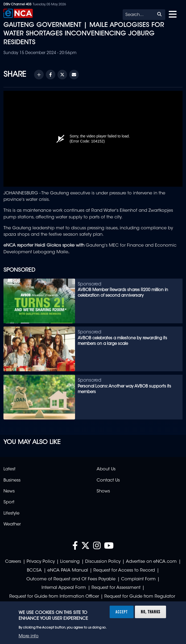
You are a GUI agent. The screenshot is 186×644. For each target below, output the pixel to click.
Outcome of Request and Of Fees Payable (71, 579)
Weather (12, 524)
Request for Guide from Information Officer (54, 597)
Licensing (70, 562)
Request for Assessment (116, 588)
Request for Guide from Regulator (140, 597)
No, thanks (150, 612)
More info (29, 636)
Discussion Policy (103, 562)
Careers (13, 562)
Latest (9, 469)
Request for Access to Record (124, 570)
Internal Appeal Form (64, 588)
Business (12, 480)
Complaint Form (138, 579)
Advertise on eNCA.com (151, 562)
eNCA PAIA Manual (68, 570)
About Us (106, 469)
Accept (122, 612)
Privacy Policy (41, 562)
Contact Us (108, 480)
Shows (103, 491)
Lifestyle (11, 513)
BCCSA (34, 570)
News (9, 491)
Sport (9, 502)
